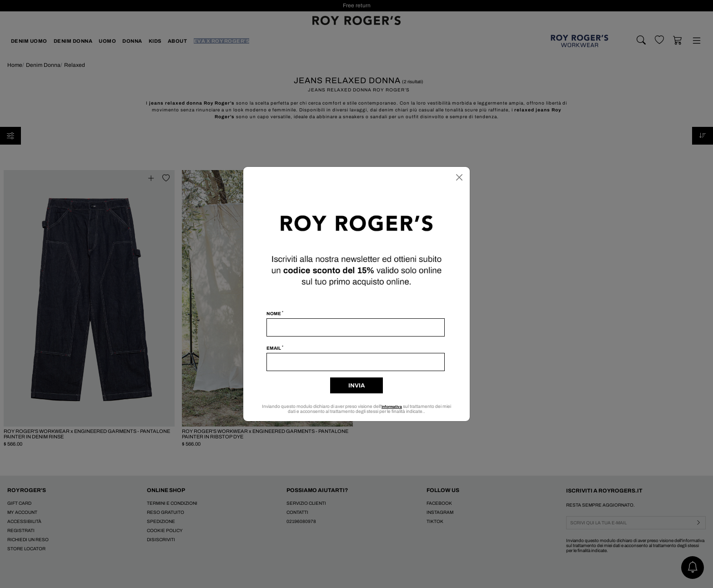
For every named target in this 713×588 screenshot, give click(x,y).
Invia (356, 386)
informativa (397, 406)
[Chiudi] (459, 177)
